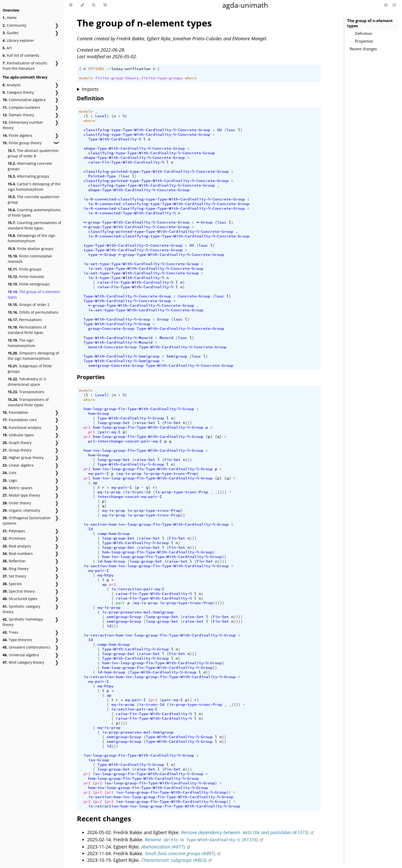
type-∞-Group (102, 255)
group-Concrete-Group (111, 329)
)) (183, 515)
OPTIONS (96, 69)
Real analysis (17, 546)
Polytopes (14, 531)
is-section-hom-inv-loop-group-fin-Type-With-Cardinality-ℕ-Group (156, 524)
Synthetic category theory (21, 609)
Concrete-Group (194, 296)
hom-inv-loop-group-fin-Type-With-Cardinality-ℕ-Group (144, 450)
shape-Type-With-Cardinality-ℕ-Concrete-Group (134, 148)
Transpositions (26, 392)
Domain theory (18, 115)
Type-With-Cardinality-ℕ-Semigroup (122, 356)
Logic (10, 480)
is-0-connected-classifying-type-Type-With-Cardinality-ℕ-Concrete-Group (164, 199)
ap (95, 483)
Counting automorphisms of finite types (34, 213)
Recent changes (363, 49)
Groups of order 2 (29, 305)
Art (7, 48)
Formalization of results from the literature (25, 66)
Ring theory (16, 569)
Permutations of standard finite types (27, 330)
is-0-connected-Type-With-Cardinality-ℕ (132, 213)
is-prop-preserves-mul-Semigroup (138, 612)
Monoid (166, 338)
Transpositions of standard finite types (28, 402)
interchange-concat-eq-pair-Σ (130, 497)
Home (10, 18)
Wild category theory (23, 662)
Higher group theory (23, 457)
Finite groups (25, 269)
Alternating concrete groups (30, 166)
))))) (219, 603)
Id (91, 529)
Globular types (18, 435)
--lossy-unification (129, 69)
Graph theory (17, 443)
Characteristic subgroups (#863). (174, 860)
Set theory (14, 576)
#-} (156, 69)
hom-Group (99, 413)
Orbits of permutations (33, 312)
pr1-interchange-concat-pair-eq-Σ (125, 441)
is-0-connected (104, 204)
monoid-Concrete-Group (112, 347)
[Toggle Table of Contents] (71, 5)
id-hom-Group (111, 561)
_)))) (221, 492)
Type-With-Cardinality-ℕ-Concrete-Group (127, 296)
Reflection (14, 561)
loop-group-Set (114, 423)
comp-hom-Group (114, 534)
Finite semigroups (29, 284)
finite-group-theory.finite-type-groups (139, 78)
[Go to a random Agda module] (105, 5)
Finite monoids (26, 277)
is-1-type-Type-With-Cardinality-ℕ (126, 278)
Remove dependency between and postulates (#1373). (245, 832)
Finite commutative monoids (30, 259)
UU (219, 130)
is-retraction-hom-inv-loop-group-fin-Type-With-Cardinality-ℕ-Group (160, 635)
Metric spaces (18, 488)
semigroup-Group (124, 617)
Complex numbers (21, 107)
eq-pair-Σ (99, 474)
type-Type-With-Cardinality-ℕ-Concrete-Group (133, 245)
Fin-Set (172, 423)
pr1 (87, 427)
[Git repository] (386, 5)
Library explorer (18, 40)
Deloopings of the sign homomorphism (32, 238)
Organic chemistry (21, 510)
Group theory (17, 450)
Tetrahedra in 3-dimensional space (27, 382)
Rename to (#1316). (202, 840)
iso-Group (99, 760)
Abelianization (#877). (164, 847)
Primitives (14, 538)
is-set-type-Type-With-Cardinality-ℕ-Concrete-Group (141, 264)
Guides (11, 33)
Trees (10, 632)
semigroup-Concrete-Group (116, 365)
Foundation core (20, 420)
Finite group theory (22, 143)
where (191, 78)
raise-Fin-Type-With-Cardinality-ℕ (126, 162)
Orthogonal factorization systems (27, 520)
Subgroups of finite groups (30, 369)
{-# (82, 69)
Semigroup (177, 356)
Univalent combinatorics (27, 647)
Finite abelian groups (31, 249)
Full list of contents (21, 55)
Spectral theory (19, 591)
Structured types (20, 599)
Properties (364, 41)
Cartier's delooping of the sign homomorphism (34, 187)
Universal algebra (21, 655)
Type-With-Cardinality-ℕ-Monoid (118, 338)
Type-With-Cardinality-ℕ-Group (117, 319)
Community (14, 25)
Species (12, 584)
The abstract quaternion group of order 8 (33, 153)
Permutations (25, 320)
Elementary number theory (23, 125)
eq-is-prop (130, 474)
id (109, 626)
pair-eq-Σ (110, 432)
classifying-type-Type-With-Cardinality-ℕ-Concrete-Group (147, 130)
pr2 (87, 437)
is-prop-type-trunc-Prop (170, 474)
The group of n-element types (34, 294)
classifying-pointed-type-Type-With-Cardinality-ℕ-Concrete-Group (156, 171)
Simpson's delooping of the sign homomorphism (33, 356)
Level (101, 116)
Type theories (17, 640)
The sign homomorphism (21, 343)
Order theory (17, 503)
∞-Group (204, 222)
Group (163, 319)
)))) (222, 561)
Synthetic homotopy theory (23, 622)
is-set (95, 268)
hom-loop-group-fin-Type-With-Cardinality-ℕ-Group (139, 409)
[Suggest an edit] (394, 5)
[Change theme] (82, 5)
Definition (364, 33)
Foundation (15, 412)
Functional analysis (22, 427)
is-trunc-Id (138, 492)
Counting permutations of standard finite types (34, 225)
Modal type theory (21, 495)
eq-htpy (105, 575)
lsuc (231, 130)
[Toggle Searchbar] (94, 5)
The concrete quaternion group (34, 199)
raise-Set (145, 423)
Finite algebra (17, 135)
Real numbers (18, 553)
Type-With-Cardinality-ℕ (115, 139)
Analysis (12, 85)
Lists (9, 473)
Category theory (18, 92)
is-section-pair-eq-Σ (134, 709)
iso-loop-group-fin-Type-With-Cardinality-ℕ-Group (139, 755)
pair (120, 603)
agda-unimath (245, 5)
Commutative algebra (24, 100)
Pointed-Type (102, 176)
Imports (90, 89)
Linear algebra (18, 465)
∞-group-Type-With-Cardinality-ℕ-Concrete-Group (137, 222)
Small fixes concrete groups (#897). (181, 853)
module (86, 78)
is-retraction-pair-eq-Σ (138, 589)
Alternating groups (28, 176)
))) (189, 423)
